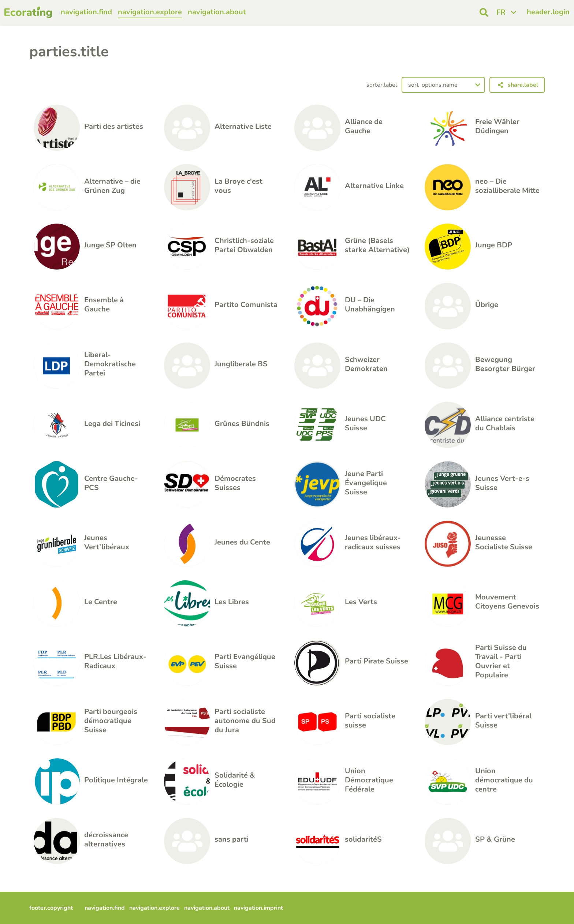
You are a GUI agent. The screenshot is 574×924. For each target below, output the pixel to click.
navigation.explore (150, 12)
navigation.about (217, 12)
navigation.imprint (258, 908)
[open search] (484, 12)
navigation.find (86, 12)
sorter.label (382, 85)
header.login (548, 12)
